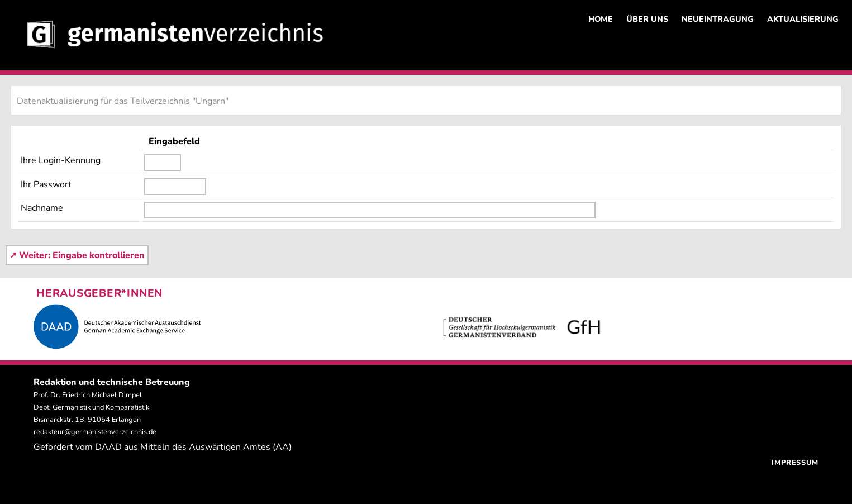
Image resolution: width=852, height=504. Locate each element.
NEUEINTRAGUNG (718, 19)
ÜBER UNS (647, 19)
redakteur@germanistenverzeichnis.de (95, 432)
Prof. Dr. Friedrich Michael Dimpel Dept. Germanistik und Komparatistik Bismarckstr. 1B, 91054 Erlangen (91, 407)
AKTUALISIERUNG (803, 19)
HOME (601, 19)
